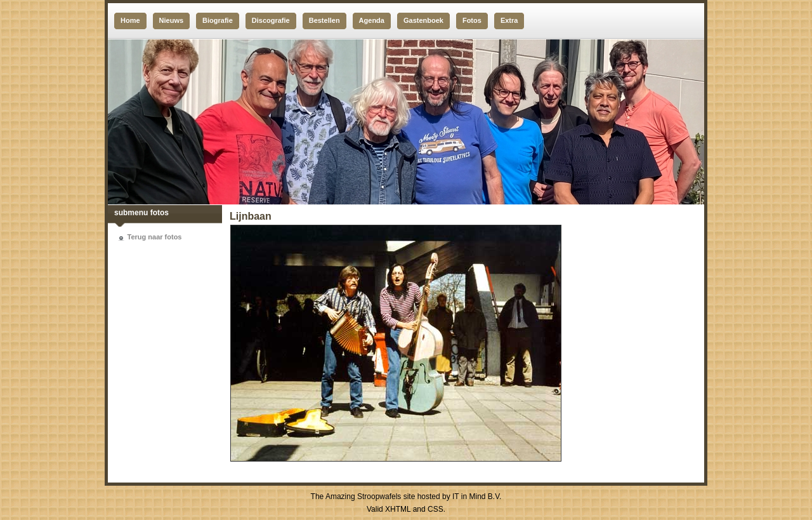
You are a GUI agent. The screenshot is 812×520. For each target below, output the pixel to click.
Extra (509, 20)
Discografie (271, 20)
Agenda (372, 20)
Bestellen (324, 20)
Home (130, 20)
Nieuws (172, 20)
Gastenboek (423, 20)
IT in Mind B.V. (477, 497)
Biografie (218, 20)
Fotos (472, 20)
